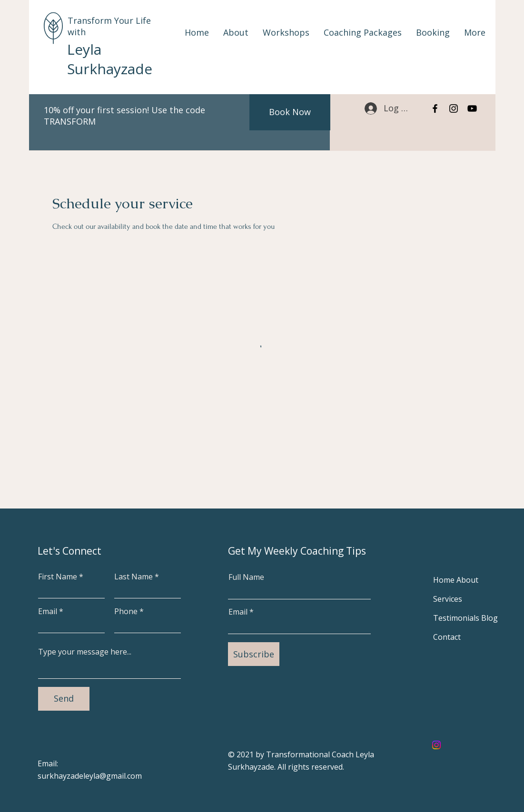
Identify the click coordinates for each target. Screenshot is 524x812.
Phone (126, 611)
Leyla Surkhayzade (110, 59)
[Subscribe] (254, 654)
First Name (58, 577)
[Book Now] (290, 112)
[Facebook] (435, 108)
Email (48, 611)
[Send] (64, 699)
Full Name (246, 577)
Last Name (133, 577)
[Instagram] (454, 108)
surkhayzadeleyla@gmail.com (90, 776)
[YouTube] (472, 108)
